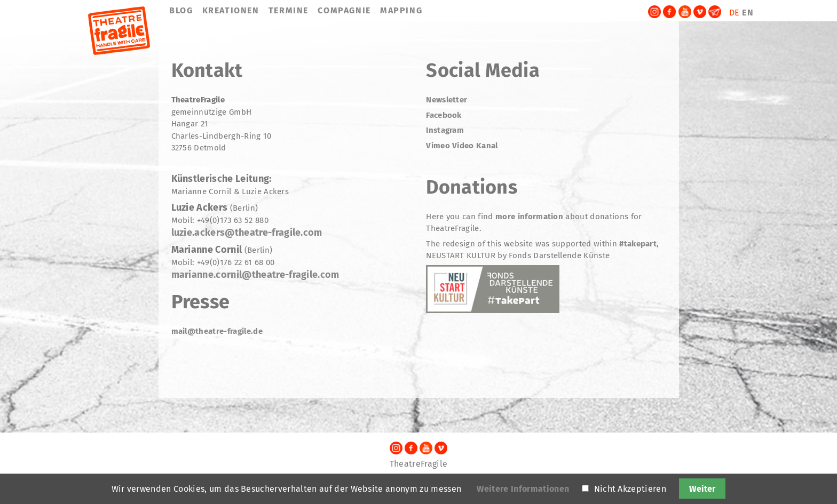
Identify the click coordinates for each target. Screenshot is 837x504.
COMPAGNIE (344, 10)
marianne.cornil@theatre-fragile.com (255, 275)
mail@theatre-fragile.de (217, 331)
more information (529, 217)
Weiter (702, 489)
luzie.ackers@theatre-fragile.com (247, 233)
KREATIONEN (231, 10)
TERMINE (289, 10)
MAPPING (401, 10)
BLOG (181, 10)
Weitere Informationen (523, 489)
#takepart (637, 244)
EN (748, 13)
